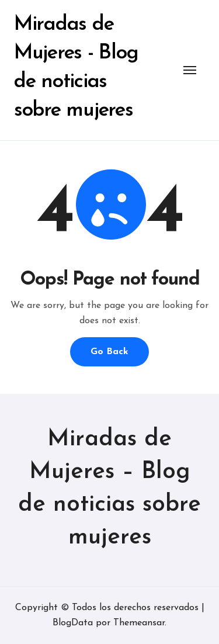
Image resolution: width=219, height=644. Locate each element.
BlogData (73, 623)
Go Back (109, 352)
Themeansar (139, 623)
